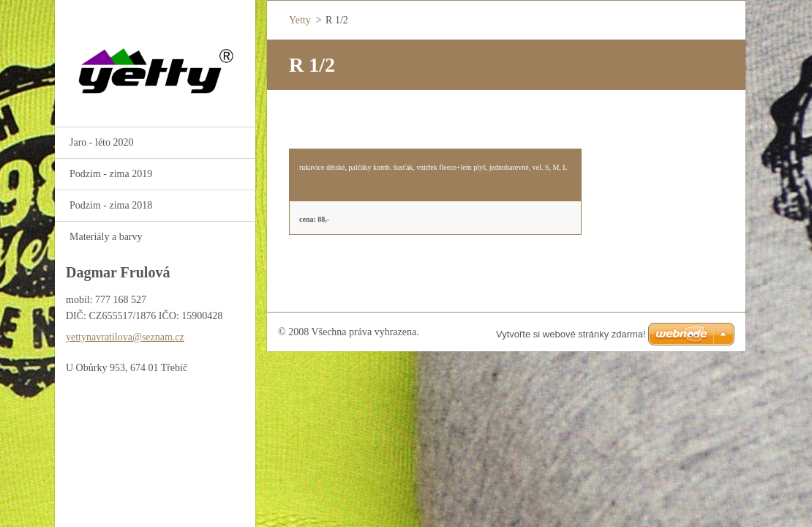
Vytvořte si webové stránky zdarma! (571, 334)
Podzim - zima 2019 (111, 174)
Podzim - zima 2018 (111, 205)
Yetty (300, 20)
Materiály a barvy (106, 237)
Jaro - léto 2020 (101, 142)
